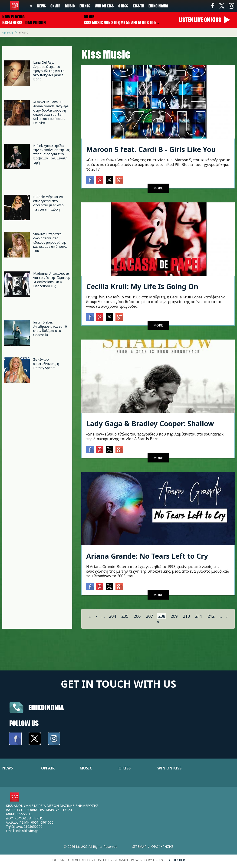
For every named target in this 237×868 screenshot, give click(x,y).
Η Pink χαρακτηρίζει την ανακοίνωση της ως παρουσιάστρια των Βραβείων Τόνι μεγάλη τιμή (51, 154)
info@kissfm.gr (27, 831)
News (41, 6)
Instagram (231, 6)
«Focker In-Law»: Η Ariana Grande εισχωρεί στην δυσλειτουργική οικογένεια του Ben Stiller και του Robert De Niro (51, 112)
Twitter (222, 6)
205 (125, 616)
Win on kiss (104, 6)
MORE (158, 188)
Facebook (213, 6)
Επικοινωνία (158, 6)
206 (137, 616)
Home (31, 6)
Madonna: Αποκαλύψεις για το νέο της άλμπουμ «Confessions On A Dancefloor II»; (52, 280)
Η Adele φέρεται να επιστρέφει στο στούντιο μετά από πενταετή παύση (48, 203)
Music (70, 6)
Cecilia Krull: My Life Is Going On (142, 286)
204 (112, 616)
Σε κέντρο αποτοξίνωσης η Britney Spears (46, 364)
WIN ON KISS (169, 768)
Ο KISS (125, 768)
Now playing (13, 17)
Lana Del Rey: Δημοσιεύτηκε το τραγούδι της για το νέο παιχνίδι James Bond (49, 71)
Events (85, 6)
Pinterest (100, 180)
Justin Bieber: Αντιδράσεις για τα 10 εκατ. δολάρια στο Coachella (50, 328)
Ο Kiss (123, 6)
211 (199, 616)
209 (174, 616)
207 (149, 616)
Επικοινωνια (46, 707)
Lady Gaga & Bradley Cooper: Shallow (150, 424)
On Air (55, 6)
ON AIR (48, 768)
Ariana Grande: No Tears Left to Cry (147, 556)
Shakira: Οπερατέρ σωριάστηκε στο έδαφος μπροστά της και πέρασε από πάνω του (50, 242)
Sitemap (139, 847)
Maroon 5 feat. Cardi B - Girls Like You (151, 149)
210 (186, 616)
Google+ (119, 180)
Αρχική (8, 32)
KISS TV (138, 6)
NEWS (8, 768)
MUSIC (86, 768)
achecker (177, 860)
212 (211, 616)
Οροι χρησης (162, 847)
